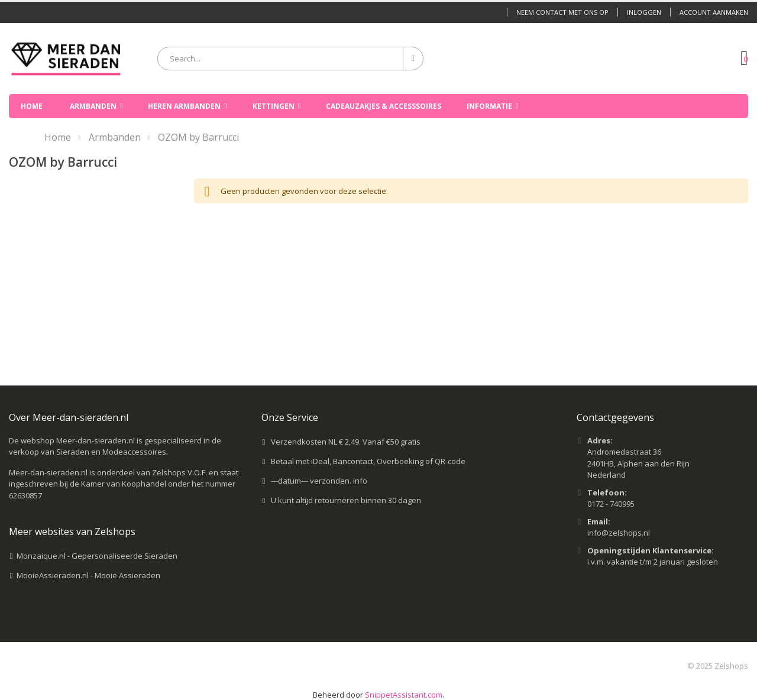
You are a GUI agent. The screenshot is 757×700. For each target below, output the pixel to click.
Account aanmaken (714, 12)
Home (58, 137)
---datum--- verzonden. (312, 481)
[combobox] (290, 59)
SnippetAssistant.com (404, 695)
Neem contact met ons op (562, 12)
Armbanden (115, 137)
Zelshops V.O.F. (179, 472)
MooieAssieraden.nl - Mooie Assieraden (88, 575)
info (360, 481)
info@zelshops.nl (619, 533)
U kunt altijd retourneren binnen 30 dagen (346, 500)
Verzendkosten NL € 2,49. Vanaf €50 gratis (346, 442)
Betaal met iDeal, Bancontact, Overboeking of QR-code (368, 461)
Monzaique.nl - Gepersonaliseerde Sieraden (97, 556)
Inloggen (644, 12)
